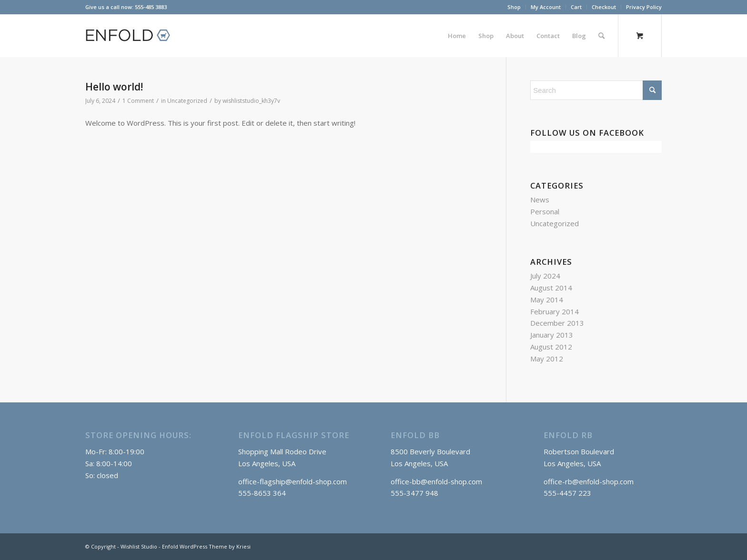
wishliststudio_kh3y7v (251, 101)
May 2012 (547, 359)
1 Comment (138, 101)
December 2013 (557, 323)
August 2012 (551, 347)
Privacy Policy (644, 7)
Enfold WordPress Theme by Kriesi (206, 546)
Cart (576, 7)
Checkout (604, 7)
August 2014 (551, 288)
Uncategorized (187, 101)
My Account (546, 7)
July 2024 (545, 276)
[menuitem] (514, 7)
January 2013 (552, 335)
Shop (514, 7)
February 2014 (555, 311)
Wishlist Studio (139, 546)
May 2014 (547, 300)
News (540, 200)
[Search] (601, 36)
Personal (545, 211)
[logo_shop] (132, 36)
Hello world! (114, 87)
